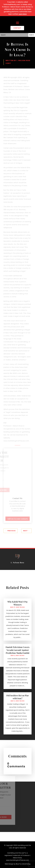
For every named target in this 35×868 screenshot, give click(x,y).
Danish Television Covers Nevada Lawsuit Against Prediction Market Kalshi (17, 653)
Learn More (23, 14)
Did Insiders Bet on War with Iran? (18, 700)
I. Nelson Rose (23, 60)
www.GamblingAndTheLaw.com (17, 860)
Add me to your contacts (18, 519)
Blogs (22, 610)
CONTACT (17, 28)
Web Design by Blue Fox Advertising (18, 864)
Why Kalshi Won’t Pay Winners (18, 606)
